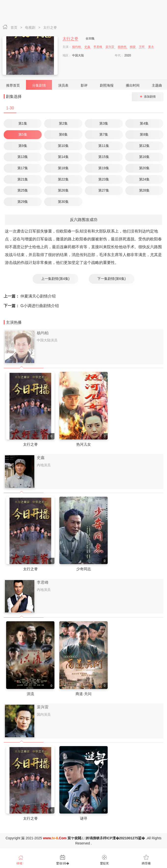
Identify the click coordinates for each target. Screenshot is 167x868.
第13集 (23, 157)
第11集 (104, 146)
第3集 (104, 123)
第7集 (104, 134)
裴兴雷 (110, 47)
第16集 (144, 157)
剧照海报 (107, 85)
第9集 (23, 146)
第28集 (144, 190)
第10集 (63, 146)
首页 (14, 27)
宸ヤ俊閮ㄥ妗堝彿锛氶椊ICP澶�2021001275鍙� (106, 838)
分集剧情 (39, 85)
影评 (84, 85)
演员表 (63, 85)
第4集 (144, 123)
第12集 (144, 146)
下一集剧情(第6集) (111, 279)
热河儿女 (84, 444)
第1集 (23, 123)
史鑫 (88, 47)
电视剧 (31, 27)
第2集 (63, 123)
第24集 (144, 179)
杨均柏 (77, 47)
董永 (151, 47)
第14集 (63, 157)
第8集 (144, 134)
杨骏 (133, 47)
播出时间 (133, 85)
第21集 (23, 179)
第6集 (63, 134)
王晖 (142, 47)
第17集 (23, 168)
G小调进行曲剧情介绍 (31, 306)
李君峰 (98, 47)
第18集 (63, 168)
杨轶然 (122, 47)
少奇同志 (84, 569)
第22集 (63, 179)
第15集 (104, 157)
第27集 (104, 190)
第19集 (104, 168)
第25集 (23, 190)
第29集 (23, 202)
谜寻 (84, 818)
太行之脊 (50, 27)
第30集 (63, 202)
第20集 (144, 168)
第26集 (63, 190)
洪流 (30, 694)
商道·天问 (83, 694)
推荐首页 (13, 85)
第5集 (23, 134)
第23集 (104, 179)
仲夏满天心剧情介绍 (30, 296)
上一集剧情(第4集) (55, 279)
